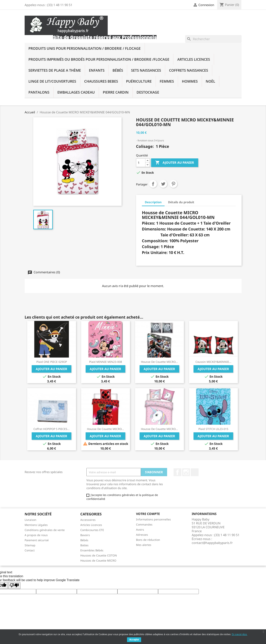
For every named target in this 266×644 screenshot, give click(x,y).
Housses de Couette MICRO (98, 560)
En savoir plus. (240, 634)
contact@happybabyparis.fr (212, 543)
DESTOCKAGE (148, 92)
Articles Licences (194, 59)
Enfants (97, 70)
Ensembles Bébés (92, 550)
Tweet (163, 184)
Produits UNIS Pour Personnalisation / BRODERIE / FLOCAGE (85, 48)
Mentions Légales (36, 525)
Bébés (118, 70)
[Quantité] (141, 163)
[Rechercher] (213, 39)
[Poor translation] (14, 586)
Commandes (144, 524)
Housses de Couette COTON (99, 555)
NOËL (210, 81)
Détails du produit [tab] (181, 202)
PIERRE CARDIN (116, 92)
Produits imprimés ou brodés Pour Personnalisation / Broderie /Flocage (99, 59)
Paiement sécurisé (37, 540)
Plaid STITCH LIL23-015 (213, 429)
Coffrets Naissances (189, 70)
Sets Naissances (146, 70)
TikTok (195, 472)
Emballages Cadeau (76, 92)
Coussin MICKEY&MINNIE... (213, 362)
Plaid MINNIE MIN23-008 (106, 362)
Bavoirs (85, 535)
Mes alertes (144, 545)
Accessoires (88, 520)
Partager (153, 184)
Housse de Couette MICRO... (159, 362)
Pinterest (173, 184)
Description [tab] (153, 202)
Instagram (186, 472)
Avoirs (140, 530)
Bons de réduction (148, 540)
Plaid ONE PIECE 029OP (52, 362)
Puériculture (139, 81)
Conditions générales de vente (45, 530)
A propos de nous (36, 535)
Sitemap (30, 545)
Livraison (30, 520)
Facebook (177, 472)
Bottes (84, 545)
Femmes (167, 81)
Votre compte (148, 514)
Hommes (190, 81)
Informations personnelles (153, 519)
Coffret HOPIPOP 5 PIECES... (51, 429)
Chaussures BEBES (101, 81)
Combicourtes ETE (92, 530)
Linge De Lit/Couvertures (52, 81)
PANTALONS (39, 92)
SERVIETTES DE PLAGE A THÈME (55, 70)
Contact (30, 550)
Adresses (142, 535)
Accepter (134, 640)
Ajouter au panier (175, 163)
